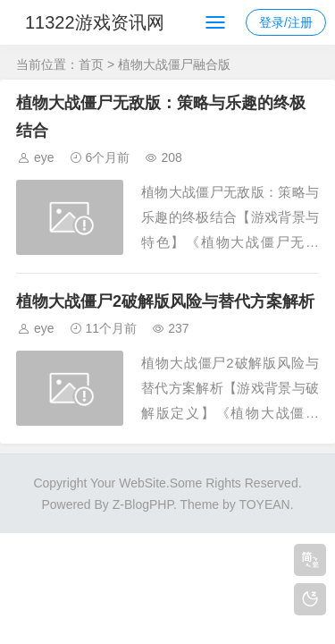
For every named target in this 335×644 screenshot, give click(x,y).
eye (44, 157)
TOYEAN (264, 504)
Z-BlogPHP (143, 504)
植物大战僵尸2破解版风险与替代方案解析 (165, 301)
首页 (91, 64)
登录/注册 (286, 22)
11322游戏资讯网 (95, 22)
